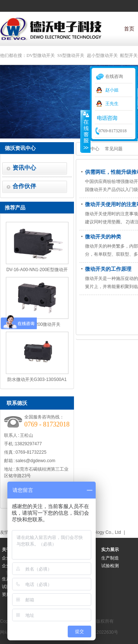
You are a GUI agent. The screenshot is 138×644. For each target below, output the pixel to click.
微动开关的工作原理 (108, 269)
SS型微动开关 (71, 55)
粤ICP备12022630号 (98, 632)
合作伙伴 (24, 186)
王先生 (112, 104)
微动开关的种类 (103, 237)
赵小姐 (112, 90)
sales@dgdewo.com (35, 461)
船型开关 (129, 55)
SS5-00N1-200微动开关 (37, 324)
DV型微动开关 (41, 55)
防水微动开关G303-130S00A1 (37, 379)
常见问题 (114, 149)
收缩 (85, 131)
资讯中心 (24, 168)
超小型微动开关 (102, 55)
